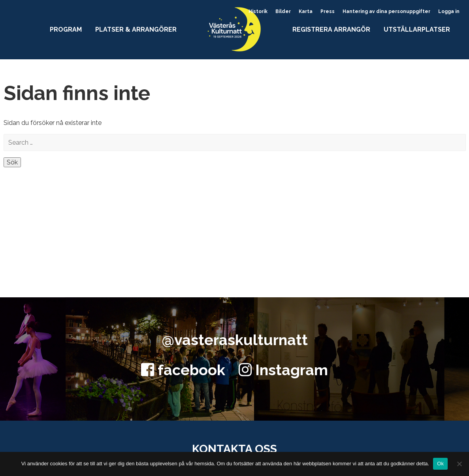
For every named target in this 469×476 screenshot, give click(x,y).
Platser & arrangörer (136, 29)
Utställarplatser (417, 29)
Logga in (449, 11)
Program (66, 29)
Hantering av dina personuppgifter (386, 11)
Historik (258, 11)
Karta (306, 11)
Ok (440, 464)
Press (328, 11)
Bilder (283, 11)
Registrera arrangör (331, 29)
